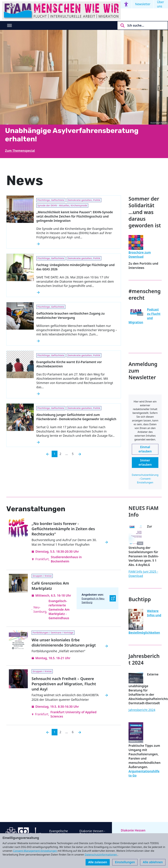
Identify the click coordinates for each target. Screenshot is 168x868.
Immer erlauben (145, 462)
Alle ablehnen (153, 862)
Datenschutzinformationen (101, 855)
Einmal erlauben (145, 449)
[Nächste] (80, 454)
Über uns (160, 4)
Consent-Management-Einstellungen (35, 851)
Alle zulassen (98, 862)
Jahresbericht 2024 (142, 710)
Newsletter (143, 4)
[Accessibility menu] (126, 4)
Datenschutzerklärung (145, 475)
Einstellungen (125, 862)
